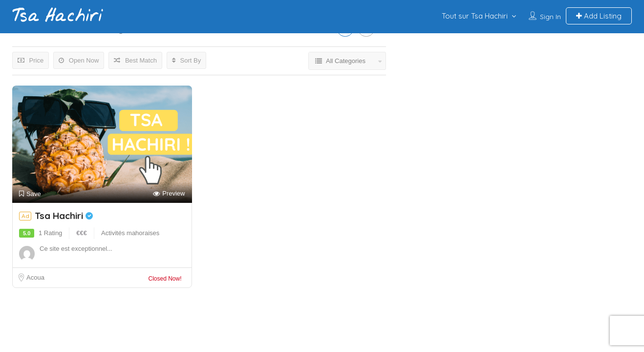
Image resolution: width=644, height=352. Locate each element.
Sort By (186, 60)
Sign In (550, 17)
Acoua (35, 277)
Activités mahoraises (130, 233)
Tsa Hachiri (64, 216)
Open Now (79, 60)
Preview (169, 194)
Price (31, 60)
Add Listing (599, 16)
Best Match (135, 60)
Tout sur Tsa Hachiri (475, 16)
